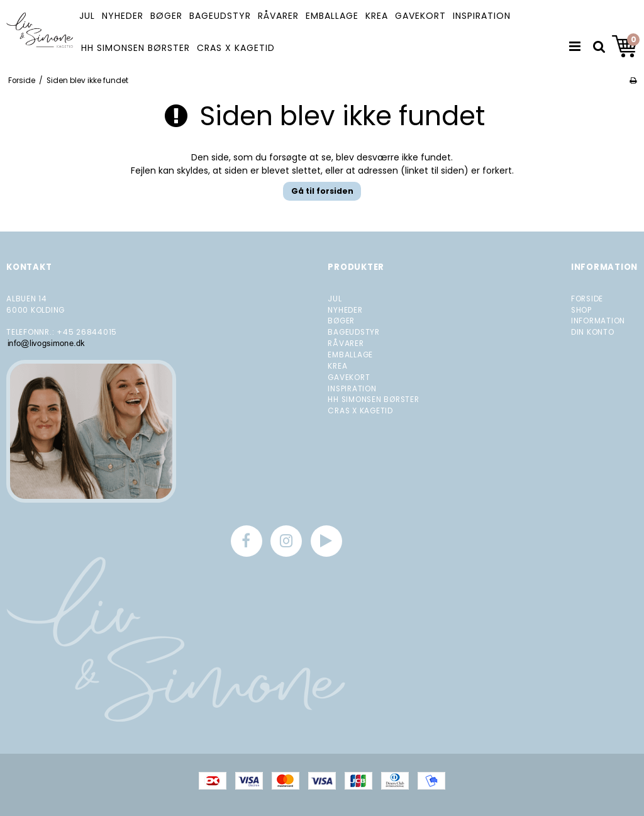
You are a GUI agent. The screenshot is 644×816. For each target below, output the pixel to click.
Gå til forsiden (322, 191)
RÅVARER (278, 16)
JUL (87, 16)
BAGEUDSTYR (220, 16)
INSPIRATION (482, 16)
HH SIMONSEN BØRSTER (136, 48)
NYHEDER (123, 16)
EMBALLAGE (332, 16)
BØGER (166, 16)
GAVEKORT (420, 16)
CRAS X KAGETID (236, 48)
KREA (377, 16)
